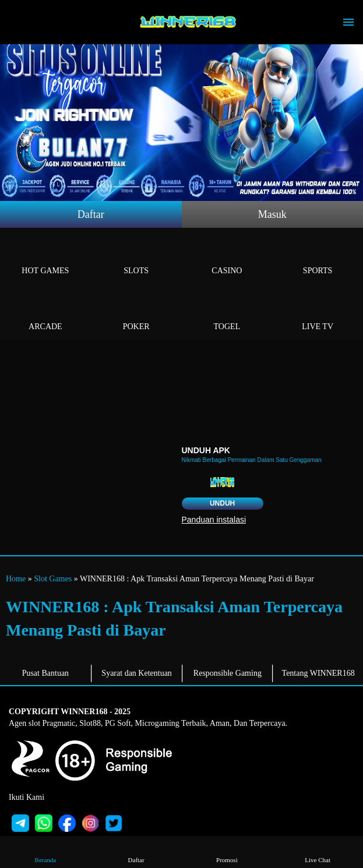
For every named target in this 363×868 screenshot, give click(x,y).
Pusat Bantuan (46, 673)
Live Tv (318, 313)
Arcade (45, 313)
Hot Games (45, 257)
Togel (227, 313)
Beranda (46, 851)
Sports (318, 257)
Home (16, 579)
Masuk (272, 214)
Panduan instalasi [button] (214, 520)
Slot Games (53, 579)
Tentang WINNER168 (318, 673)
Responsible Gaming (228, 673)
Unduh (222, 503)
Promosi (227, 851)
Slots (136, 257)
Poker (136, 313)
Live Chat (318, 851)
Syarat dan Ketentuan (137, 673)
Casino (227, 257)
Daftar (91, 214)
